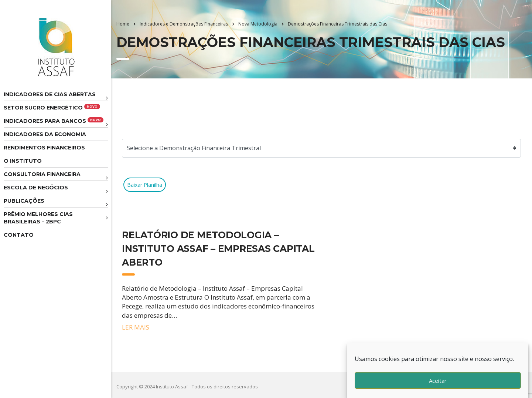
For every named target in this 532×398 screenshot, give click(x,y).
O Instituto (23, 161)
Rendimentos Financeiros (44, 148)
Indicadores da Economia (45, 134)
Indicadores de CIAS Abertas (50, 94)
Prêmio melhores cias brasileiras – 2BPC (38, 218)
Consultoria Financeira (42, 174)
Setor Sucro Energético (52, 107)
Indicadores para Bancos (54, 121)
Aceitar (438, 381)
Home (123, 24)
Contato (19, 235)
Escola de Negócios (36, 188)
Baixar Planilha (145, 185)
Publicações (24, 201)
